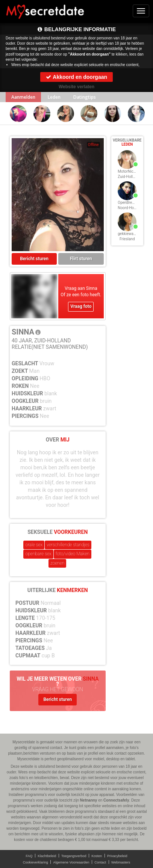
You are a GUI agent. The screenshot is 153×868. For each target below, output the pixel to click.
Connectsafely (116, 800)
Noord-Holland (130, 208)
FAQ (29, 856)
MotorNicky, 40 (130, 171)
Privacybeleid (117, 856)
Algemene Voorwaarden (71, 862)
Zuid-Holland (128, 177)
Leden (54, 97)
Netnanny (89, 800)
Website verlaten (76, 87)
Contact (100, 862)
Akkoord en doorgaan (76, 77)
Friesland (127, 239)
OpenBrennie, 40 (131, 203)
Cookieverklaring (36, 862)
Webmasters (121, 862)
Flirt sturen (81, 259)
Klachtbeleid (47, 856)
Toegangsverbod (74, 856)
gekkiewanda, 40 (132, 234)
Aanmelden (23, 97)
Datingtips (85, 97)
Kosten (97, 856)
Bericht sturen (34, 259)
